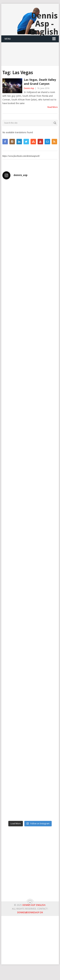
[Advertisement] (30, 865)
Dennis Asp (29, 88)
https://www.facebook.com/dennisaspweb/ (21, 156)
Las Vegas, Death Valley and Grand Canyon (40, 82)
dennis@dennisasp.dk (30, 912)
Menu (8, 39)
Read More (53, 107)
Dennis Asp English (34, 905)
